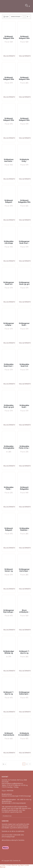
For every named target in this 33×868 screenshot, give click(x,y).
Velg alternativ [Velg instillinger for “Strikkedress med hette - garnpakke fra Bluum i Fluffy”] (9, 179)
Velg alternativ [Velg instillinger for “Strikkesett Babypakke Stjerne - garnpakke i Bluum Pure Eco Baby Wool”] (25, 507)
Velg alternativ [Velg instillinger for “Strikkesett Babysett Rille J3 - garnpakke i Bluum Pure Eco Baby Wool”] (9, 97)
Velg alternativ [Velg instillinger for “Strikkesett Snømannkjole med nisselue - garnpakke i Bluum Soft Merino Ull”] (9, 753)
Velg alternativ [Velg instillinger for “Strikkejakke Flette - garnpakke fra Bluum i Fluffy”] (9, 507)
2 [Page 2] (27, 764)
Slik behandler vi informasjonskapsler (14, 803)
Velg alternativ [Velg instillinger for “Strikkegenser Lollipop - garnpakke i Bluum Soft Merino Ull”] (9, 343)
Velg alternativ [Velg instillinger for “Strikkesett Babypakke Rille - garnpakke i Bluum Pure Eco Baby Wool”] (25, 220)
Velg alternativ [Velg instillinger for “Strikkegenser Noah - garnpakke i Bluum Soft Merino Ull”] (25, 343)
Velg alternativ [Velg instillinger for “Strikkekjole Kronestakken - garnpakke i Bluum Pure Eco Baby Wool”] (25, 753)
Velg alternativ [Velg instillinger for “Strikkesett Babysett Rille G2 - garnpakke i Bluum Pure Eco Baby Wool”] (25, 138)
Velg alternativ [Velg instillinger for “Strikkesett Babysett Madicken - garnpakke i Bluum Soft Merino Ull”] (9, 548)
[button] (29, 6)
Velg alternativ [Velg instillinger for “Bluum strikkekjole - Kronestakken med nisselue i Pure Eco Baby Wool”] (25, 630)
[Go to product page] (9, 28)
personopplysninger (8, 837)
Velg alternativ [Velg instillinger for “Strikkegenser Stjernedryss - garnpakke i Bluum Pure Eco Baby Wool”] (9, 630)
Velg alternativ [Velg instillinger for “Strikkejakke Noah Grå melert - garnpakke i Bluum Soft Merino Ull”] (25, 384)
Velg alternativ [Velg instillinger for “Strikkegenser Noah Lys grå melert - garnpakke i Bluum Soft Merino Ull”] (25, 302)
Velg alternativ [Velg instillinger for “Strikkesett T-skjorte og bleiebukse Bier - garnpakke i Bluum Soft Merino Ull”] (9, 712)
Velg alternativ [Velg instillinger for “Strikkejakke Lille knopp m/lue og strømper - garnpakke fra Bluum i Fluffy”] (9, 261)
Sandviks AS (17, 861)
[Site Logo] (6, 6)
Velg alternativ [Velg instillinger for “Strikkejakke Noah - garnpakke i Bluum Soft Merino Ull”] (25, 425)
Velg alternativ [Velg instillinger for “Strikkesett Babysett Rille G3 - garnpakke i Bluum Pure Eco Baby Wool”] (25, 97)
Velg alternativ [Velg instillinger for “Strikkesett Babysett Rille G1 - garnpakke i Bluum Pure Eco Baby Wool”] (25, 56)
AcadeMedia (20, 831)
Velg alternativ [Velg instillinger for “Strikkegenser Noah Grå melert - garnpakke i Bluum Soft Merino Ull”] (9, 302)
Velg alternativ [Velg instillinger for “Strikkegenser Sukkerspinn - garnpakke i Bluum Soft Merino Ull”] (25, 712)
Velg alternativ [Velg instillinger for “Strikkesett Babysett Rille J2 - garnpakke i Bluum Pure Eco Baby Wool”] (9, 138)
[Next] (30, 764)
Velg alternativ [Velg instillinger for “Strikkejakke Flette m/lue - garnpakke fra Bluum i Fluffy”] (25, 466)
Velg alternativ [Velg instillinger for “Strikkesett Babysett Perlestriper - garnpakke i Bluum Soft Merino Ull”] (9, 220)
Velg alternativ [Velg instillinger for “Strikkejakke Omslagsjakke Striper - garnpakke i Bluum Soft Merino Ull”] (9, 466)
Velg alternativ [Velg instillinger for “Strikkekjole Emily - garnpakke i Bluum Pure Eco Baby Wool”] (25, 179)
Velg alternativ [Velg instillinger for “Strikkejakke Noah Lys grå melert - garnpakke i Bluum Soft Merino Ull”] (9, 425)
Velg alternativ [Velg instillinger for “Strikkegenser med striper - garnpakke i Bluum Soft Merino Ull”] (25, 589)
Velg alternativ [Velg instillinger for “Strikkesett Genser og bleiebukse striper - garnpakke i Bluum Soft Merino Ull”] (9, 589)
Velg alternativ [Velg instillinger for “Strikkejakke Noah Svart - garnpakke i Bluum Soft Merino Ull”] (9, 384)
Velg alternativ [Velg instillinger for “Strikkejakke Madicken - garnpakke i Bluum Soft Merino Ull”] (25, 548)
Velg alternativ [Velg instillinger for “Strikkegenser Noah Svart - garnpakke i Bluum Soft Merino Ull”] (25, 261)
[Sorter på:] (16, 17)
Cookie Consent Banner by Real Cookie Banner (14, 866)
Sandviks (5, 824)
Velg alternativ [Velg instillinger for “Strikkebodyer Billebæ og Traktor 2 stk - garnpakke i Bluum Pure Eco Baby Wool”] (9, 671)
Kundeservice (7, 816)
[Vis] (28, 17)
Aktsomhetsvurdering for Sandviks (13, 840)
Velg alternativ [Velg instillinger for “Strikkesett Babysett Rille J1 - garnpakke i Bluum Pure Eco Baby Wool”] (9, 56)
